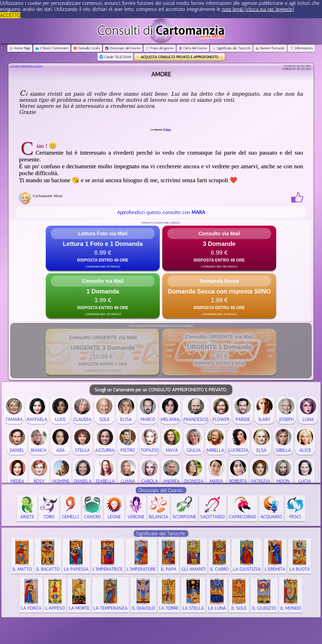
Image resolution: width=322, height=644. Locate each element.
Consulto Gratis (87, 48)
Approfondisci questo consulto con (161, 212)
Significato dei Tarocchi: (161, 533)
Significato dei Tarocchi (231, 48)
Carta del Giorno (193, 48)
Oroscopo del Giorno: (161, 490)
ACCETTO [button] (10, 15)
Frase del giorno (160, 48)
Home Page (20, 48)
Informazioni (301, 48)
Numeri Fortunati (270, 48)
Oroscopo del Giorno (123, 48)
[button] (103, 248)
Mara (168, 130)
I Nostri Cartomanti (52, 48)
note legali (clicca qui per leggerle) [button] (258, 9)
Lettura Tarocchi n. (26, 66)
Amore (161, 74)
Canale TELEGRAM (115, 57)
